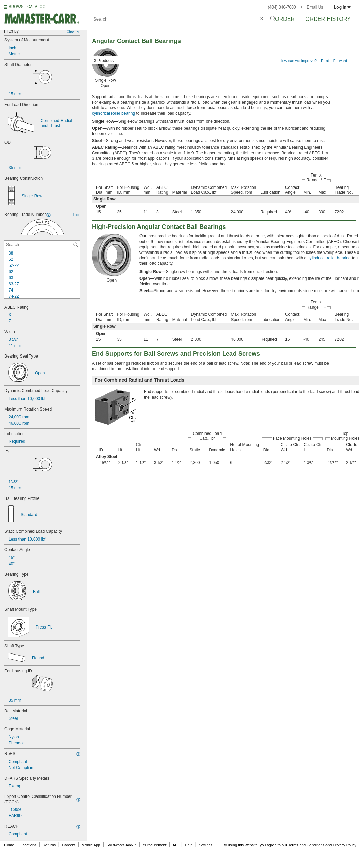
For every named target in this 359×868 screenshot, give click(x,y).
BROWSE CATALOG (27, 7)
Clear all (74, 31)
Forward (340, 61)
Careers (69, 845)
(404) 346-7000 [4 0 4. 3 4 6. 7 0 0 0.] (282, 7)
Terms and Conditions (306, 845)
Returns (49, 845)
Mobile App (91, 845)
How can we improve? (298, 61)
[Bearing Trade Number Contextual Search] (42, 245)
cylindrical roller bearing (114, 113)
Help (189, 845)
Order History (328, 19)
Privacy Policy (345, 845)
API (176, 845)
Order (285, 19)
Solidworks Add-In (121, 845)
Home (9, 845)
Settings (205, 845)
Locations (29, 845)
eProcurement (155, 845)
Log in (342, 7)
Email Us (315, 7)
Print (325, 61)
